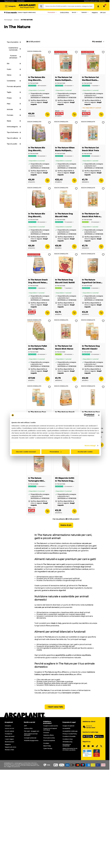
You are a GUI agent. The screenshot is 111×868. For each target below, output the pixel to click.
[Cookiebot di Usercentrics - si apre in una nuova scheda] (85, 415)
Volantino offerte (48, 735)
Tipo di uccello (14, 144)
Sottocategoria (14, 127)
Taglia (14, 92)
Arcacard (46, 733)
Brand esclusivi (9, 742)
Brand (16, 20)
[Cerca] (41, 6)
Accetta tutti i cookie (85, 452)
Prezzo (14, 98)
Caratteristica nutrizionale (15, 49)
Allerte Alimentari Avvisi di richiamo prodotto (70, 749)
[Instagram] (88, 746)
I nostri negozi (9, 739)
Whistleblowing (67, 742)
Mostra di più (66, 525)
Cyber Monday (48, 749)
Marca (14, 75)
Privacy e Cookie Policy (70, 734)
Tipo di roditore (14, 138)
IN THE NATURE (27, 20)
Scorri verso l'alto (55, 707)
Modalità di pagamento (31, 741)
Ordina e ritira (28, 728)
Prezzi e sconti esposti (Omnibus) (50, 729)
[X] (101, 746)
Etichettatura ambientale (67, 745)
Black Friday (47, 746)
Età (14, 64)
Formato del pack (14, 86)
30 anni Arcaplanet (49, 741)
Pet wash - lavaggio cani (32, 731)
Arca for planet (9, 731)
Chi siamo (8, 726)
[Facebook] (84, 746)
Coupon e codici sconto (51, 726)
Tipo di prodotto (14, 42)
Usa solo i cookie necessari (26, 452)
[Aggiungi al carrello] (47, 114)
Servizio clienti (91, 728)
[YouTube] (93, 746)
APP (25, 726)
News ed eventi (10, 736)
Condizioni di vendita (69, 736)
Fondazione (8, 734)
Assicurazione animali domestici (31, 735)
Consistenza (14, 81)
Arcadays (46, 743)
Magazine (95, 13)
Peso (14, 104)
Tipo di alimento (14, 132)
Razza (14, 121)
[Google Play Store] (88, 736)
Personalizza (56, 452)
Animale (14, 109)
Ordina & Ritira (64, 13)
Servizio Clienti (21, 1)
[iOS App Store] (99, 736)
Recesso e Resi (9, 750)
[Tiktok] (97, 746)
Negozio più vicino (9, 1)
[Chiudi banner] (99, 415)
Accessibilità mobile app (70, 731)
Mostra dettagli (90, 446)
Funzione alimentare (15, 57)
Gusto (14, 69)
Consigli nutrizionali (30, 738)
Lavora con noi (9, 728)
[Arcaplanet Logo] (27, 6)
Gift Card (103, 13)
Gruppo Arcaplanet (68, 726)
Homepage (8, 20)
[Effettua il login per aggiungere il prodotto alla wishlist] (49, 53)
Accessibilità (66, 728)
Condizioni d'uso (68, 739)
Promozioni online (49, 738)
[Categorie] (10, 6)
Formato (14, 115)
